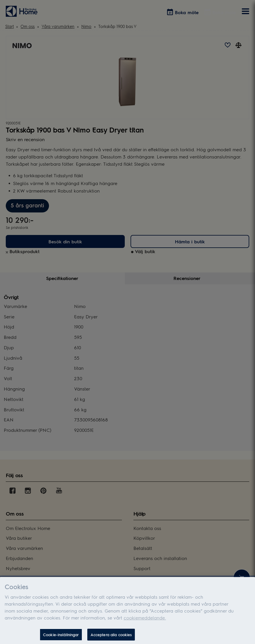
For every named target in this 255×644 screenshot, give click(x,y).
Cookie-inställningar (61, 637)
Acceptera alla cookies (111, 637)
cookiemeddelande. (145, 620)
